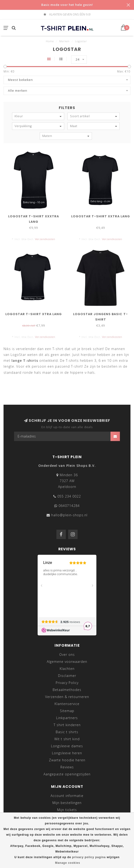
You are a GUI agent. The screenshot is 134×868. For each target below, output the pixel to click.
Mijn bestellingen (67, 803)
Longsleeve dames (67, 746)
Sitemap (67, 711)
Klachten (67, 669)
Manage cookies (68, 863)
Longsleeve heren (67, 753)
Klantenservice (67, 704)
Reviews (67, 767)
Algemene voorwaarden (67, 662)
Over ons (67, 655)
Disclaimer (67, 676)
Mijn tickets (67, 810)
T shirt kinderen (67, 725)
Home (50, 41)
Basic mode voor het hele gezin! (67, 5)
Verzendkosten (45, 239)
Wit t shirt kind (67, 739)
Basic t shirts (67, 732)
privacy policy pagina (89, 857)
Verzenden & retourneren (67, 697)
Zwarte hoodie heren (67, 760)
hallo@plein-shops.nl (69, 515)
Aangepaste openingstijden (67, 774)
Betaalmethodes (67, 690)
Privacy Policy (67, 683)
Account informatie (67, 796)
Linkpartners (67, 718)
